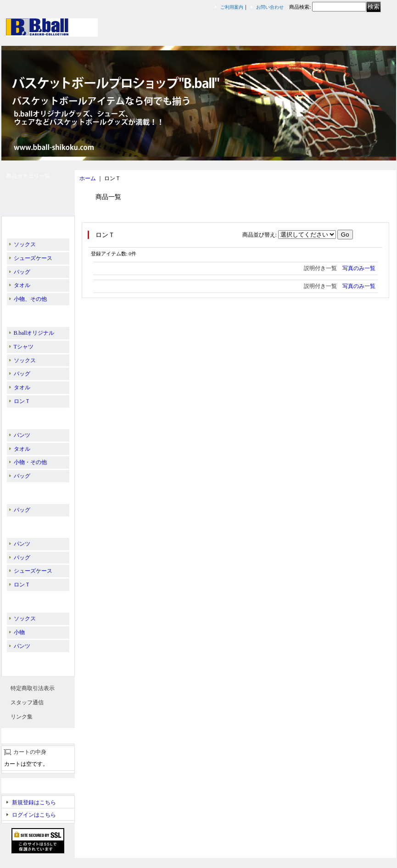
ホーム (88, 178)
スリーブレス (28, 661)
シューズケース (33, 258)
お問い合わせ (270, 7)
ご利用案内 (232, 7)
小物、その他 (30, 299)
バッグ (22, 272)
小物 (19, 632)
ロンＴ (22, 401)
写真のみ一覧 (359, 268)
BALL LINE (28, 416)
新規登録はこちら (34, 802)
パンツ (22, 435)
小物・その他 (30, 462)
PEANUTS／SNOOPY (38, 525)
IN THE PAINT (29, 314)
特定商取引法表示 (33, 688)
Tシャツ (24, 347)
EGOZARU (25, 600)
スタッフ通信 (27, 702)
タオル (22, 285)
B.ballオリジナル (32, 226)
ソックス (25, 244)
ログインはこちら (34, 815)
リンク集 (22, 717)
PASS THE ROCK (32, 491)
